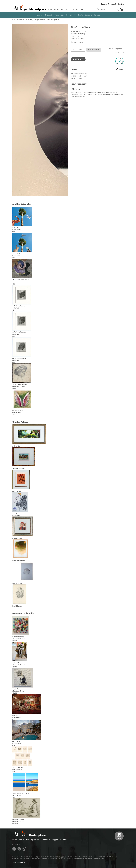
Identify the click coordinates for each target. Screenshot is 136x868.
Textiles (97, 15)
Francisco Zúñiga (18, 822)
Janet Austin (17, 282)
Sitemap (64, 840)
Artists (69, 10)
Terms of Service (95, 859)
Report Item (119, 52)
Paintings (40, 15)
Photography (71, 15)
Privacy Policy (81, 859)
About (82, 10)
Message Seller (116, 49)
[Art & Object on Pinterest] (19, 849)
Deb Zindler (16, 446)
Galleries (61, 10)
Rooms (76, 10)
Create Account (108, 4)
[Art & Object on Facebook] (14, 849)
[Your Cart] (122, 10)
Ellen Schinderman (19, 691)
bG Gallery (81, 39)
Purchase (78, 59)
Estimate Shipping (94, 50)
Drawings (49, 15)
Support (55, 840)
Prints (80, 15)
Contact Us (46, 840)
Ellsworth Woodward (19, 386)
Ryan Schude (17, 717)
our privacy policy (60, 857)
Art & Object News (33, 840)
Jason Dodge (17, 583)
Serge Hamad (17, 795)
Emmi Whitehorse (19, 561)
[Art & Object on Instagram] (24, 849)
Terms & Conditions (18, 862)
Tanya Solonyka (81, 31)
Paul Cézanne (17, 606)
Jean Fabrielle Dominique (17, 515)
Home (15, 840)
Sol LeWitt (16, 308)
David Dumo (16, 230)
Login (121, 4)
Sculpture (88, 15)
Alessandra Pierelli (19, 639)
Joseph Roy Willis (19, 469)
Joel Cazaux (17, 491)
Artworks (52, 10)
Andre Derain (17, 538)
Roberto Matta (17, 769)
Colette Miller (17, 412)
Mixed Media (59, 15)
